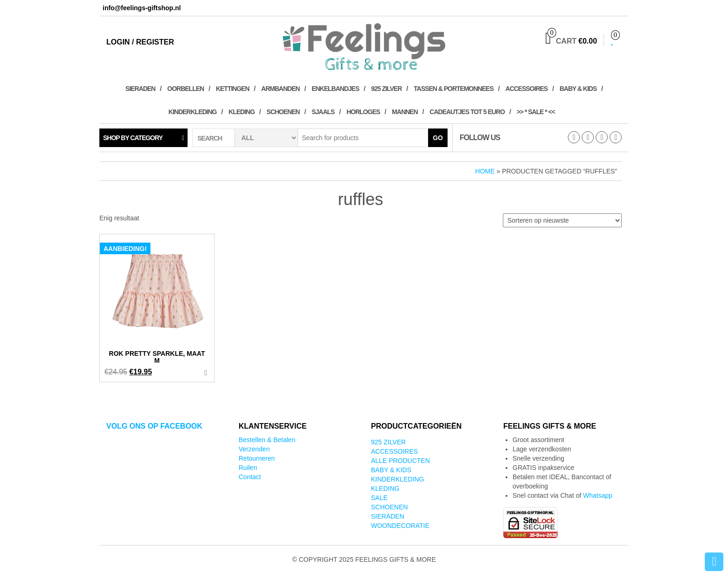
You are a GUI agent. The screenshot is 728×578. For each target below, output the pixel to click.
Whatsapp (598, 495)
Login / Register (140, 42)
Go (438, 138)
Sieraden (140, 89)
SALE (379, 498)
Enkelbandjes (335, 89)
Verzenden (254, 449)
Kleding (241, 112)
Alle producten (400, 461)
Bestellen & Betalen (267, 440)
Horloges (363, 112)
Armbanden (281, 89)
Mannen (405, 112)
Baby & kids (578, 89)
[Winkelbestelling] (562, 220)
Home (485, 171)
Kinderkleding (193, 112)
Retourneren (257, 458)
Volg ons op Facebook (154, 426)
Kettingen (233, 89)
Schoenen (283, 112)
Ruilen (248, 468)
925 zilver (386, 89)
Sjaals (323, 112)
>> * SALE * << (536, 112)
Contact (250, 477)
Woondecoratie (400, 526)
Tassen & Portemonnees (454, 89)
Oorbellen (185, 89)
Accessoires (527, 89)
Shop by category (133, 138)
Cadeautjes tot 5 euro (467, 112)
